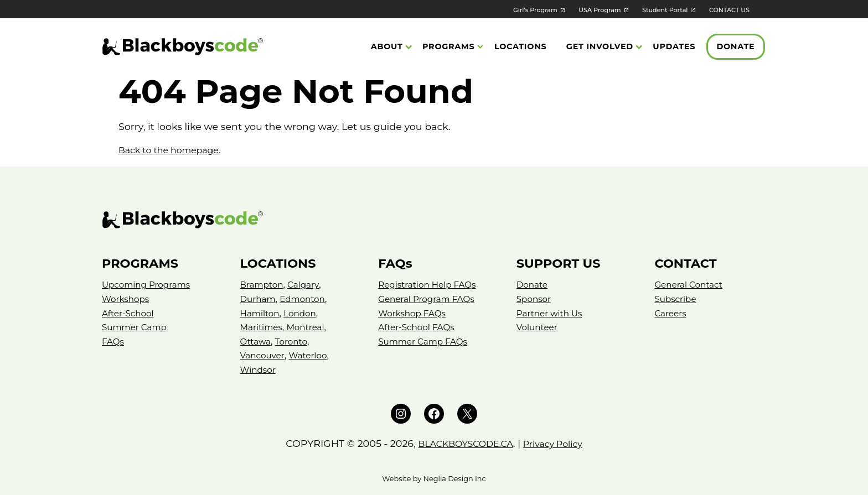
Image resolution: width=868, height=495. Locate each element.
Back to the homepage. (175, 150)
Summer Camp (136, 327)
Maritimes (262, 327)
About (387, 48)
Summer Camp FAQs (425, 342)
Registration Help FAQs (430, 285)
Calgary (306, 285)
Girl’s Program (509, 10)
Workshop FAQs (414, 313)
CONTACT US (726, 10)
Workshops (127, 299)
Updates (674, 48)
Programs (449, 48)
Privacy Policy (559, 443)
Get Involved (600, 48)
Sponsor (535, 299)
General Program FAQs (429, 299)
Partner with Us (551, 313)
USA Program (581, 10)
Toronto (294, 342)
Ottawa (256, 342)
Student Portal (654, 10)
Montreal (309, 327)
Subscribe (676, 299)
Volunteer (538, 327)
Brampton (263, 285)
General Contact (690, 285)
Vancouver (264, 355)
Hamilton (261, 313)
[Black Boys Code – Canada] (434, 220)
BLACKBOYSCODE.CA (462, 443)
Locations (520, 48)
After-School (129, 313)
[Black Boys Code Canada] (183, 48)
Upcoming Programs (148, 285)
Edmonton (306, 299)
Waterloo (311, 355)
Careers (671, 313)
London (303, 313)
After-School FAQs (418, 327)
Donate (735, 48)
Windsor (259, 370)
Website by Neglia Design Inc (434, 479)
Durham (259, 299)
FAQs (113, 342)
